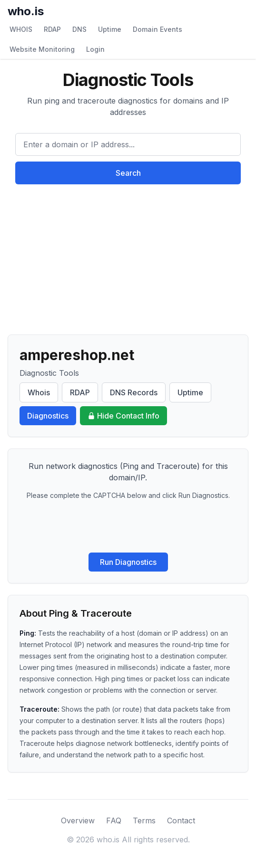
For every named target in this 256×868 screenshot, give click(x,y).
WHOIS (21, 29)
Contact (181, 820)
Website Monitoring (42, 49)
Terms (144, 820)
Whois (39, 392)
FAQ (114, 820)
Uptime (110, 29)
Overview (78, 820)
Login (95, 49)
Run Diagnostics (128, 562)
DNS (79, 29)
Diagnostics (48, 416)
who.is (26, 11)
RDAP (52, 29)
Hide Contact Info (123, 416)
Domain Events (158, 29)
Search (128, 173)
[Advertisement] (128, 256)
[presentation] (128, 526)
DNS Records (134, 392)
